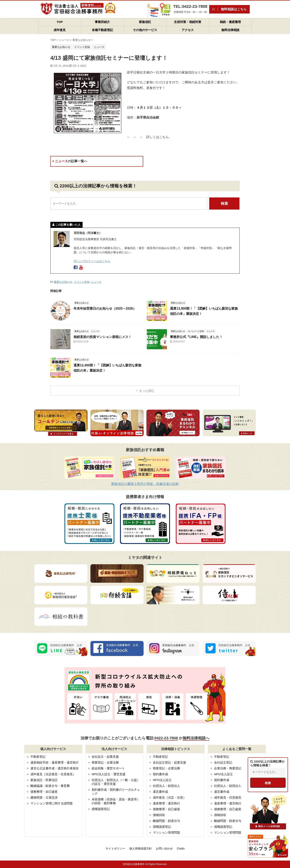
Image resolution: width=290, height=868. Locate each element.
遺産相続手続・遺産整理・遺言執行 (55, 762)
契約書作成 (160, 774)
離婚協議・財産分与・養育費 (50, 786)
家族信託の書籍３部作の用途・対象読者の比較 (145, 484)
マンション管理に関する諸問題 (52, 803)
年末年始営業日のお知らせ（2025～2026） (105, 308)
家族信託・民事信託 (44, 780)
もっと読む (147, 391)
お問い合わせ (164, 848)
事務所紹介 (102, 22)
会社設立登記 (223, 762)
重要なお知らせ (63, 282)
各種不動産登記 (102, 30)
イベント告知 (82, 282)
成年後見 (60, 30)
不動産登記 (38, 757)
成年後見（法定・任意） (169, 797)
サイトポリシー (115, 848)
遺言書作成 (160, 792)
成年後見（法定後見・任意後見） (53, 774)
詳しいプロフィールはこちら (92, 261)
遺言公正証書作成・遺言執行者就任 (55, 768)
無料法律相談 (230, 30)
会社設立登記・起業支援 (169, 762)
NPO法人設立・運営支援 (109, 774)
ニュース (70, 161)
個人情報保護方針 (141, 848)
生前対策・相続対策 (188, 22)
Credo (181, 848)
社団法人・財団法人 (166, 786)
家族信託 (145, 22)
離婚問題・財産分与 (166, 821)
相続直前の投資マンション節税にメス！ (103, 337)
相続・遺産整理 (230, 22)
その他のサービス (145, 30)
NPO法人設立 (162, 780)
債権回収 (159, 815)
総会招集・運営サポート (108, 768)
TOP (60, 22)
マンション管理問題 (166, 832)
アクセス (188, 30)
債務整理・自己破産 (44, 792)
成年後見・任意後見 (228, 797)
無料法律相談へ (196, 738)
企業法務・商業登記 (228, 768)
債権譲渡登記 (101, 809)
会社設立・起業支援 (105, 757)
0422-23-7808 (166, 738)
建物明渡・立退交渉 (44, 797)
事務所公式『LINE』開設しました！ (196, 337)
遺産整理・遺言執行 (166, 803)
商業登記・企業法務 (105, 762)
